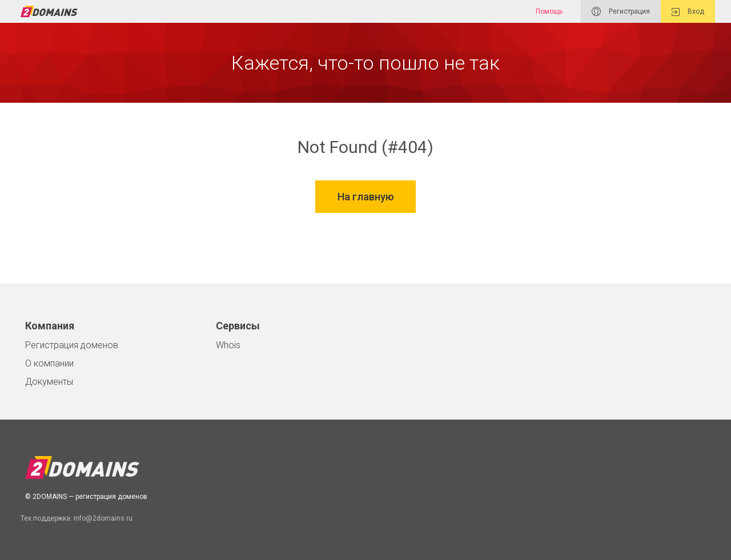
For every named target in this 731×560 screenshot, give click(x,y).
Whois (228, 345)
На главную (366, 198)
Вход (688, 12)
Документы (49, 382)
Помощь (549, 11)
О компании (49, 363)
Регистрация (621, 11)
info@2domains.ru (103, 518)
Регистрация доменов (72, 345)
